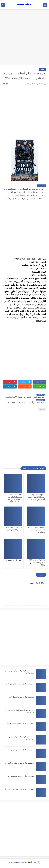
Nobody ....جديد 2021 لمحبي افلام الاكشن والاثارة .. (37, 563)
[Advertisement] (24, 39)
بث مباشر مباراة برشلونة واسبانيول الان (20, 723)
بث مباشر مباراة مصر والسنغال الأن (30, 195)
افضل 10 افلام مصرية (14, 560)
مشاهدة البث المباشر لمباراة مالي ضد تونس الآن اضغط (24, 198)
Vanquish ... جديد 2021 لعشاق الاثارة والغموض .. (13, 530)
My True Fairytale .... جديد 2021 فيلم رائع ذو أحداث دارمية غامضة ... (36, 497)
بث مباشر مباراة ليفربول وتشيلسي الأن (21, 776)
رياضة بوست (24, 4)
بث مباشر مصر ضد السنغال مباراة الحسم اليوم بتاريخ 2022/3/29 (24, 189)
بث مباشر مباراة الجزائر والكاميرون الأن (20, 684)
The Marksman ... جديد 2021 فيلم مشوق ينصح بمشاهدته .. (36, 530)
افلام (43, 69)
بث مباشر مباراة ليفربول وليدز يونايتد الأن (20, 763)
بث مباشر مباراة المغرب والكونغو (23, 750)
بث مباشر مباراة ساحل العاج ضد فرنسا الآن (27, 192)
